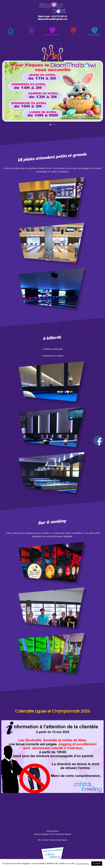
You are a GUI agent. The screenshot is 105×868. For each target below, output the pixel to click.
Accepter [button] (97, 864)
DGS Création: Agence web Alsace (52, 840)
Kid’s (74, 35)
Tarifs (31, 35)
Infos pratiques (94, 35)
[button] (50, 125)
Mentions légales (41, 834)
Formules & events (52, 35)
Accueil (10, 35)
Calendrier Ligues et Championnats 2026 (52, 711)
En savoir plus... (83, 863)
